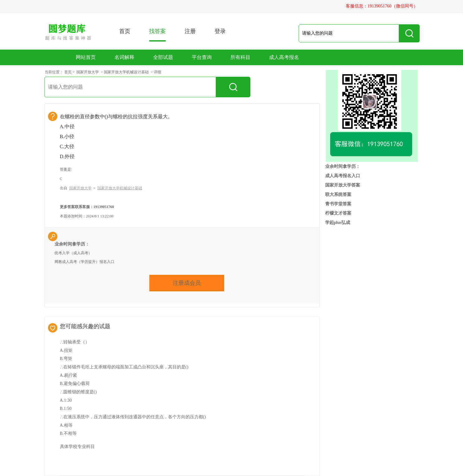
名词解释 (124, 57)
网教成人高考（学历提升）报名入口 (84, 262)
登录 (220, 31)
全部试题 (163, 57)
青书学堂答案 (338, 204)
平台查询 (202, 57)
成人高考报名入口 (343, 176)
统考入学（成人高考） (73, 253)
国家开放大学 (88, 72)
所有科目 (240, 57)
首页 (125, 31)
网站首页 (86, 57)
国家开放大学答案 (343, 185)
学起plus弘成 (338, 223)
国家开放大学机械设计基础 (126, 72)
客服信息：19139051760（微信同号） (382, 6)
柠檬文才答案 (338, 213)
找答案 (157, 35)
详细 (157, 72)
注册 (190, 31)
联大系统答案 (338, 194)
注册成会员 (187, 283)
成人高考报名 (284, 57)
